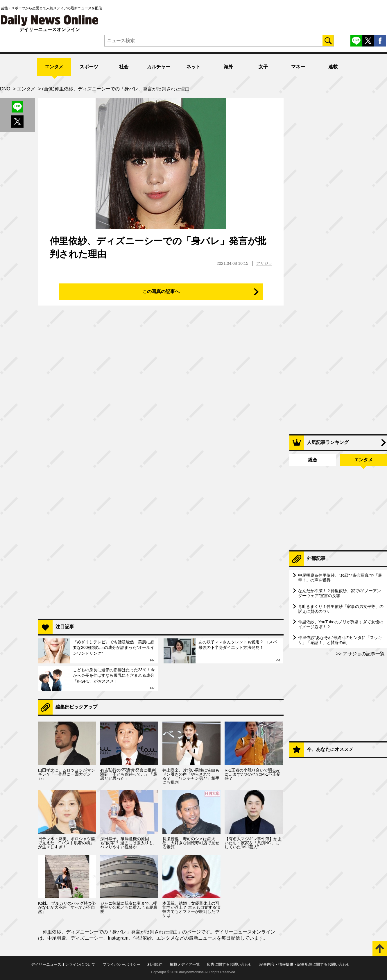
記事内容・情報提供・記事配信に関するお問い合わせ (305, 964)
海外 (228, 67)
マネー (298, 67)
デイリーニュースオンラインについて (63, 964)
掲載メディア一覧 (185, 964)
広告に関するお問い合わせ (230, 964)
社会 (124, 67)
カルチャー (159, 67)
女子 (263, 67)
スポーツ (89, 67)
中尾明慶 (57, 938)
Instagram (118, 938)
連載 (333, 67)
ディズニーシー (87, 938)
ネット (193, 67)
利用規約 (155, 964)
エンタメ (54, 67)
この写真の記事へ (161, 291)
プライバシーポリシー (121, 964)
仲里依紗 (142, 938)
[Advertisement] (161, 539)
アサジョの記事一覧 (363, 654)
